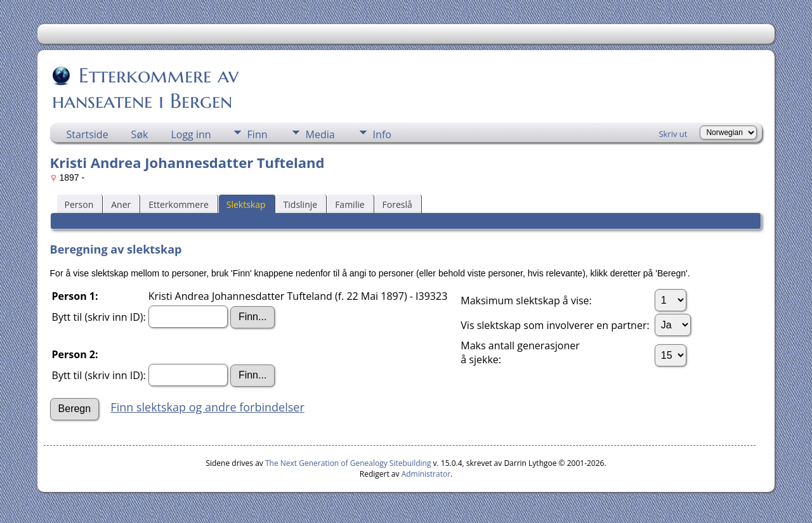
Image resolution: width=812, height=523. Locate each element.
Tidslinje (301, 204)
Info (382, 134)
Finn (258, 134)
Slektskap (246, 204)
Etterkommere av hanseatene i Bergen (145, 88)
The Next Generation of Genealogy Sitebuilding (348, 463)
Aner (121, 204)
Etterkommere (179, 204)
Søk (140, 134)
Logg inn (191, 134)
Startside (88, 134)
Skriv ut (673, 134)
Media (320, 134)
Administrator (426, 474)
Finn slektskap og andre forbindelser (207, 407)
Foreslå (397, 204)
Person (79, 204)
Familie (350, 204)
